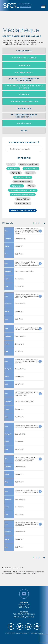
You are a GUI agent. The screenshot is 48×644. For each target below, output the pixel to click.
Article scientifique (29, 164)
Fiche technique (23, 177)
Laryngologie (24, 109)
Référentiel (17, 186)
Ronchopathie (24, 51)
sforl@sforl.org (27, 617)
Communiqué (31, 169)
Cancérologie (24, 123)
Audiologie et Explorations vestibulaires (24, 80)
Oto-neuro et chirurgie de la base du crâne (24, 87)
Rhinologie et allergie (24, 58)
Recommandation (23, 182)
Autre (24, 130)
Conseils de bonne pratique (23, 190)
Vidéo (31, 186)
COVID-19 (16, 173)
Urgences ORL (23, 203)
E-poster (30, 173)
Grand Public (23, 199)
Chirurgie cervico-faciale (24, 101)
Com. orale (13, 169)
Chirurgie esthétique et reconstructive (24, 116)
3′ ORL (11, 164)
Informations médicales (23, 195)
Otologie (24, 94)
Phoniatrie (24, 65)
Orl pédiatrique (24, 72)
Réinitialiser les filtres (23, 210)
